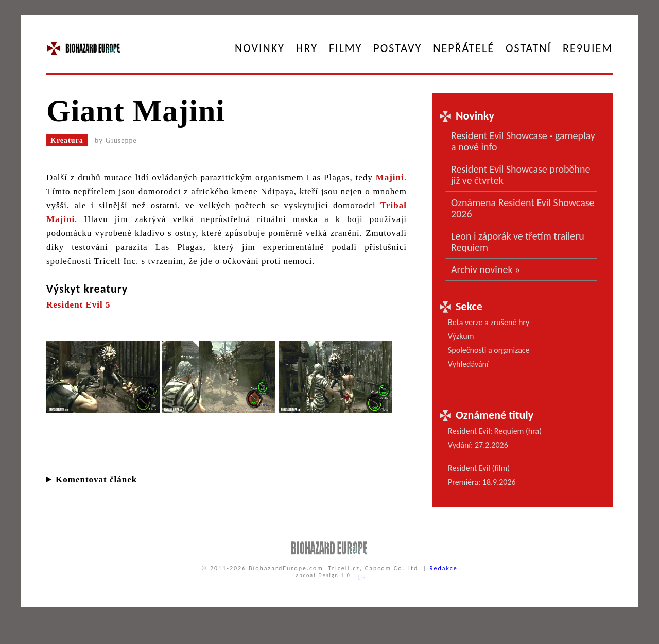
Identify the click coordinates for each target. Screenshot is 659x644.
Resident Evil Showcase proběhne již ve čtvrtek (521, 175)
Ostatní (528, 48)
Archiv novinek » (485, 269)
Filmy (345, 48)
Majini (390, 177)
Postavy (397, 48)
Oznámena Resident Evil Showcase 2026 (523, 208)
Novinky (260, 48)
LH (362, 578)
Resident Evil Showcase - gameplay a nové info (523, 141)
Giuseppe (121, 140)
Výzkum (461, 336)
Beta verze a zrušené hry (489, 322)
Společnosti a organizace (489, 350)
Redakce (444, 568)
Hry (307, 48)
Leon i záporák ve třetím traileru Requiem (518, 242)
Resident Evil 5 (79, 305)
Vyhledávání (468, 364)
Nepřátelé (464, 48)
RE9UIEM (588, 48)
